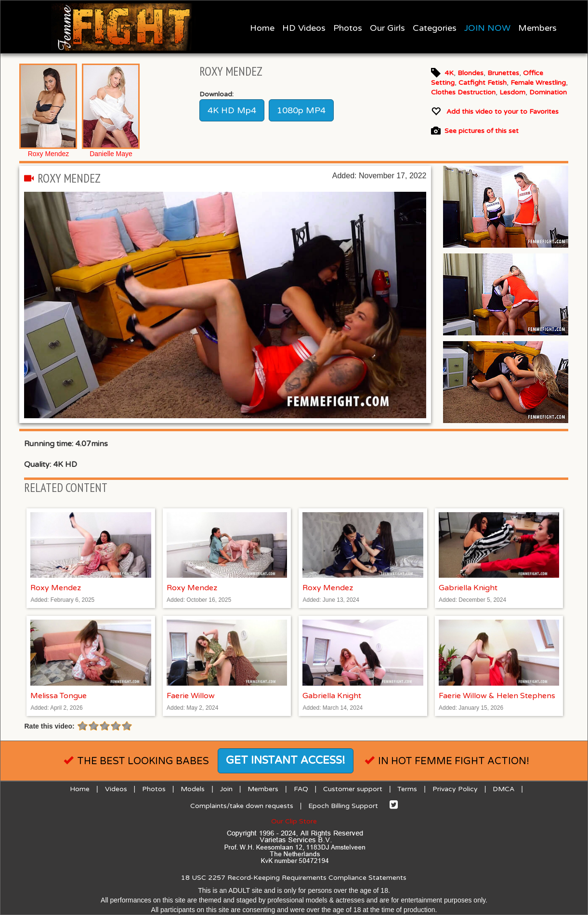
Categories (435, 28)
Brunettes (503, 73)
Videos (116, 789)
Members (537, 28)
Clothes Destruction (463, 92)
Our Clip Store (294, 821)
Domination (548, 92)
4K (449, 73)
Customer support (353, 789)
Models (193, 789)
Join (226, 789)
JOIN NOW (487, 28)
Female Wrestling (538, 83)
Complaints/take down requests (242, 806)
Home (262, 28)
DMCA (503, 789)
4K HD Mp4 (232, 110)
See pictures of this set (482, 131)
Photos (348, 28)
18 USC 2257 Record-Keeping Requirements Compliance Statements (294, 878)
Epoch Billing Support (343, 806)
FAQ (301, 789)
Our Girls (387, 28)
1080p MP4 (301, 110)
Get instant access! (286, 760)
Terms (407, 789)
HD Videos (304, 28)
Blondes (470, 73)
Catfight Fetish (483, 83)
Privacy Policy (455, 789)
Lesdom (512, 92)
